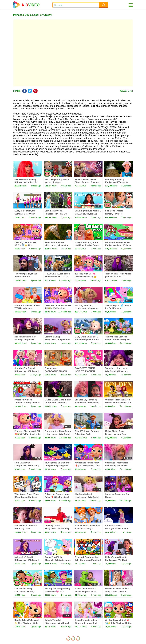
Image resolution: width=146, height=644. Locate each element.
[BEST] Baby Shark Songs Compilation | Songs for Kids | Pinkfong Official (58, 466)
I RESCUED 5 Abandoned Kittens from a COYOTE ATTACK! (57, 277)
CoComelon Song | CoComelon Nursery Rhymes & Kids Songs (26, 591)
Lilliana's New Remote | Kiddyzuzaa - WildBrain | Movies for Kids (117, 560)
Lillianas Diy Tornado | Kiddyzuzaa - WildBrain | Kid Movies (87, 403)
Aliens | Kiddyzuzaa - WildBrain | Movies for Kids (86, 591)
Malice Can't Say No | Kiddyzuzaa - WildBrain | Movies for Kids (27, 560)
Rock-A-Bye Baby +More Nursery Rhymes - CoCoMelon (57, 182)
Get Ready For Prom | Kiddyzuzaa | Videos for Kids (26, 182)
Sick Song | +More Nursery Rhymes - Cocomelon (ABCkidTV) (117, 214)
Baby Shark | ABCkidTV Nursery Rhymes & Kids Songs (87, 340)
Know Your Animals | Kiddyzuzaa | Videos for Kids (56, 245)
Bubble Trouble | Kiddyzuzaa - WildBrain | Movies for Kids (57, 623)
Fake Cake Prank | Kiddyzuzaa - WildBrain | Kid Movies (27, 466)
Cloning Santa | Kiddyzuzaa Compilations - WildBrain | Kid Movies (57, 340)
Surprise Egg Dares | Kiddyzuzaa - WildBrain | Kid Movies (27, 371)
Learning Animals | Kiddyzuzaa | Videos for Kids (117, 182)
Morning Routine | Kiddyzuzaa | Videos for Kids (87, 308)
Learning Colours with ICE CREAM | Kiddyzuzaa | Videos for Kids (88, 214)
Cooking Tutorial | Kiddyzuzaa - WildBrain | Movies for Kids (57, 528)
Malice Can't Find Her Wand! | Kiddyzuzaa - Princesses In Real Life (26, 340)
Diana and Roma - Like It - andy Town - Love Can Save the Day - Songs (118, 591)
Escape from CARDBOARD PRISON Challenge (56, 371)
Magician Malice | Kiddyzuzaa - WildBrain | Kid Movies (87, 497)
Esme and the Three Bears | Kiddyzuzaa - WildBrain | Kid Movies (58, 434)
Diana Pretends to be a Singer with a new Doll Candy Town (86, 623)
